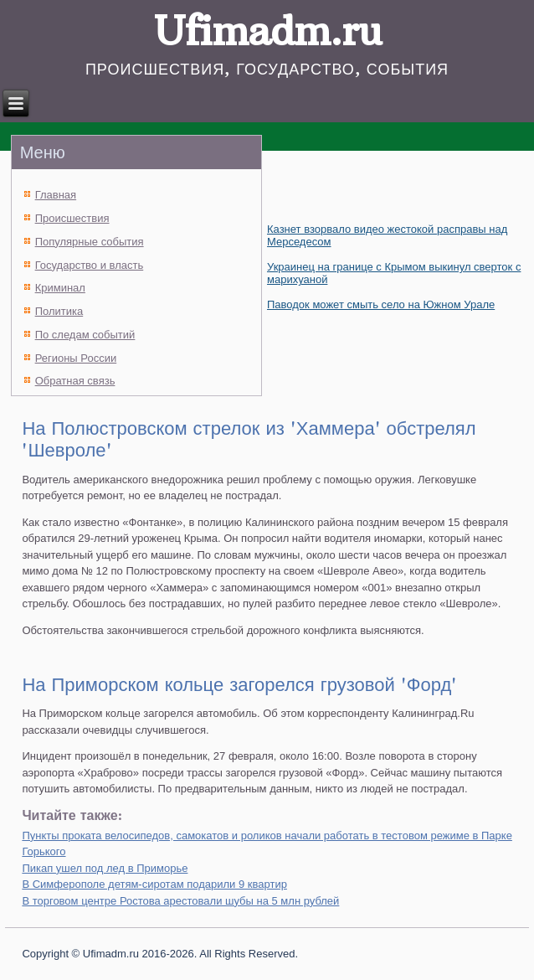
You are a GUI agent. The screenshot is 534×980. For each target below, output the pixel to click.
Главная (56, 195)
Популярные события (90, 242)
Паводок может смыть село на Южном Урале (381, 304)
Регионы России (76, 358)
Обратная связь (75, 381)
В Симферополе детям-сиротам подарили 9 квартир (154, 884)
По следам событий (85, 335)
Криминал (60, 288)
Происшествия (72, 218)
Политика (59, 311)
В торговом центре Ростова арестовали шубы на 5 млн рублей (180, 901)
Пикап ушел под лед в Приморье (105, 868)
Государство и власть (90, 265)
